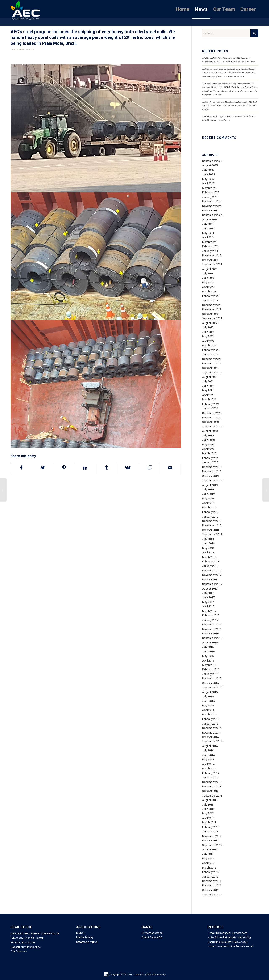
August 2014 (210, 746)
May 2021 (208, 390)
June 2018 (208, 543)
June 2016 (208, 652)
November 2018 (212, 525)
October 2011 (210, 890)
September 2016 (212, 638)
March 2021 (209, 399)
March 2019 (209, 508)
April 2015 (208, 710)
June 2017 (208, 597)
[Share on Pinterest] (64, 468)
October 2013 (210, 791)
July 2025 (208, 170)
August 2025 (210, 165)
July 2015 (208, 696)
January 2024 (210, 251)
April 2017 (208, 606)
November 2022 (212, 309)
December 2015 (212, 678)
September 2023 (212, 264)
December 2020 (212, 413)
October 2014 (210, 737)
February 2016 (211, 669)
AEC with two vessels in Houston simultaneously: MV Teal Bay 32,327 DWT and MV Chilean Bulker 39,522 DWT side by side (230, 105)
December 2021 (212, 359)
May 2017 (208, 602)
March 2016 (209, 665)
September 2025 (212, 161)
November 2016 (212, 629)
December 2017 (212, 571)
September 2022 (212, 318)
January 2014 (210, 778)
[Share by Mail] (170, 468)
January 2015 (210, 724)
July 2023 (208, 273)
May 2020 (208, 445)
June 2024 (208, 229)
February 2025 (211, 192)
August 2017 (210, 589)
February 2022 (211, 350)
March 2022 (209, 345)
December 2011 (212, 881)
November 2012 (212, 836)
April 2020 (208, 449)
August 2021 (210, 377)
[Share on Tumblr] (107, 468)
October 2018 (210, 530)
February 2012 (211, 872)
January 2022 (210, 354)
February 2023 (211, 296)
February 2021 (211, 404)
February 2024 (211, 246)
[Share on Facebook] (21, 468)
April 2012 (208, 863)
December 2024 (212, 201)
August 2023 (210, 269)
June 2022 (208, 332)
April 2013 (208, 818)
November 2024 (212, 206)
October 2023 (210, 260)
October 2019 (210, 476)
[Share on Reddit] (149, 468)
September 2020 (212, 426)
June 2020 (208, 440)
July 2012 (208, 854)
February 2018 (211, 561)
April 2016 (208, 661)
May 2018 (208, 548)
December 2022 (212, 305)
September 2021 (212, 373)
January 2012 (210, 877)
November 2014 (212, 733)
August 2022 (210, 323)
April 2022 (208, 341)
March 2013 (209, 822)
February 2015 (211, 719)
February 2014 (211, 773)
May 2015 (208, 706)
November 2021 (212, 364)
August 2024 (210, 219)
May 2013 (208, 813)
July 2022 (208, 327)
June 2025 (208, 174)
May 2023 (208, 282)
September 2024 (212, 215)
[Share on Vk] (128, 468)
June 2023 (208, 278)
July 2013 (208, 805)
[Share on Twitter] (43, 468)
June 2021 (208, 386)
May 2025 (208, 179)
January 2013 (210, 831)
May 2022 (208, 336)
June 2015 (208, 701)
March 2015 (209, 715)
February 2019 (211, 512)
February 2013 (211, 827)
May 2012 (208, 859)
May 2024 (208, 233)
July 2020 (208, 436)
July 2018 (208, 539)
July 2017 (208, 593)
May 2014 (208, 759)
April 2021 (208, 395)
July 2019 (208, 489)
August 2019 (210, 485)
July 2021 (208, 381)
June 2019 (208, 494)
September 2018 (212, 534)
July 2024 (208, 224)
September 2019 (212, 480)
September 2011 (212, 894)
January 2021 (210, 408)
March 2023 (209, 292)
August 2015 (210, 692)
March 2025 (209, 188)
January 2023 (210, 301)
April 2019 (208, 503)
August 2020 (210, 431)
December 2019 (212, 467)
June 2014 (208, 755)
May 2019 (208, 499)
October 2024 (210, 210)
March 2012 (209, 868)
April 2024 (208, 237)
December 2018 (212, 521)
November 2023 (212, 255)
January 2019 (210, 517)
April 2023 (208, 287)
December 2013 (212, 782)
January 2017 (210, 620)
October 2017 (210, 580)
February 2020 (211, 458)
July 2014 (208, 750)
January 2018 (210, 566)
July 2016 (208, 647)
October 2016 (210, 633)
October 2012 (210, 840)
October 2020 (210, 422)
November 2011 (212, 885)
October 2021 (210, 368)
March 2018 (209, 557)
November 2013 (212, 787)
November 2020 (212, 417)
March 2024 (209, 242)
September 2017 (212, 584)
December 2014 (212, 728)
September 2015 (212, 687)
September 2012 (212, 845)
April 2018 (208, 552)
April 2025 (208, 183)
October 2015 (210, 683)
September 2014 (212, 741)
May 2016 (208, 656)
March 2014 (209, 768)
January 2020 (210, 462)
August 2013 (210, 800)
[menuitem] (182, 9)
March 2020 (209, 453)
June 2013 (208, 809)
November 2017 (212, 575)
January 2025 (210, 197)
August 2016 (210, 643)
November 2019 (212, 471)
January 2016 (210, 674)
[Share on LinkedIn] (85, 468)
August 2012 (210, 850)
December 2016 (212, 624)
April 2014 (208, 764)
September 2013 (212, 796)
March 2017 (209, 611)
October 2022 (210, 314)
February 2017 (211, 615)
